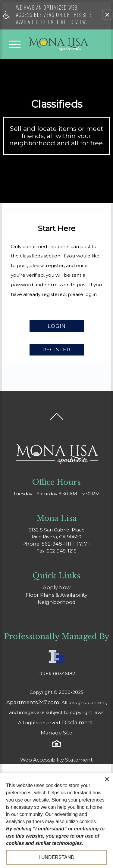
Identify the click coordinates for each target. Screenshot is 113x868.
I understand (56, 857)
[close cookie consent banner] (107, 779)
